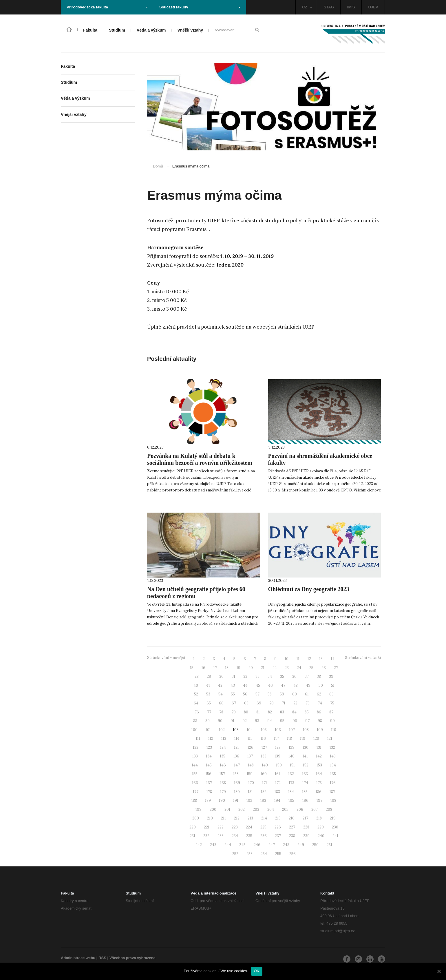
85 (307, 712)
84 (294, 712)
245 (242, 845)
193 (263, 800)
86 (319, 712)
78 (221, 712)
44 (245, 685)
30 (221, 676)
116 (263, 738)
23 (287, 668)
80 (246, 712)
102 (222, 730)
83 (282, 712)
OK (257, 971)
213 (250, 818)
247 (272, 845)
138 (264, 756)
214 (264, 818)
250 (315, 845)
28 (197, 676)
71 (284, 703)
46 (270, 685)
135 (223, 756)
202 (242, 809)
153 (319, 765)
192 (249, 800)
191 (236, 800)
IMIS (351, 7)
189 (208, 800)
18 (227, 668)
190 (222, 800)
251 (329, 845)
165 (333, 774)
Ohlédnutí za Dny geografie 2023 (309, 589)
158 (236, 774)
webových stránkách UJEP (283, 327)
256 (293, 854)
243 (213, 845)
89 (208, 721)
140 (291, 756)
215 (278, 818)
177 (196, 792)
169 (237, 783)
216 (292, 818)
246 (257, 845)
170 (251, 783)
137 (250, 756)
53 (208, 694)
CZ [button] (307, 7)
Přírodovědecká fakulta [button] (107, 7)
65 (209, 703)
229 (321, 827)
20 (251, 668)
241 (335, 836)
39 (331, 676)
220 (193, 827)
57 (257, 694)
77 (209, 712)
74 (320, 703)
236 (264, 836)
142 (319, 756)
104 (250, 730)
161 (277, 774)
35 (282, 676)
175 (319, 783)
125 (237, 747)
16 (203, 668)
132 (332, 747)
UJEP (373, 7)
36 (294, 676)
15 (192, 668)
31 (233, 676)
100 (194, 730)
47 (283, 685)
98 (320, 721)
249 (301, 845)
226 (278, 827)
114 (237, 738)
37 (307, 676)
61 (307, 694)
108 (306, 730)
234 (235, 836)
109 (320, 730)
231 (192, 836)
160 (264, 774)
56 (245, 694)
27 (336, 668)
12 (309, 659)
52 (196, 694)
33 (257, 676)
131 (319, 747)
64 (196, 703)
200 (213, 809)
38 (319, 676)
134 (209, 756)
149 (265, 765)
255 (278, 854)
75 (332, 703)
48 (296, 685)
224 (249, 827)
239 (306, 836)
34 (270, 676)
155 (195, 774)
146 (223, 765)
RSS (102, 958)
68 (246, 703)
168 (223, 783)
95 (282, 721)
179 (223, 792)
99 (332, 721)
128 (278, 747)
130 (306, 747)
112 (211, 738)
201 (227, 809)
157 (222, 774)
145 (209, 765)
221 (207, 827)
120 (316, 738)
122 (196, 747)
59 (282, 694)
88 (195, 721)
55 (233, 694)
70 (272, 703)
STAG (329, 7)
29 (209, 676)
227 (292, 827)
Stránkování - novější (166, 658)
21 (263, 668)
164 (319, 774)
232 (206, 836)
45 (258, 685)
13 (321, 659)
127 (264, 747)
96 (295, 721)
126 (251, 747)
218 (319, 818)
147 (237, 765)
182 (264, 792)
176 (333, 783)
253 (249, 854)
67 (234, 703)
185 (305, 792)
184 (291, 792)
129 (292, 747)
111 (198, 738)
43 (233, 685)
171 (265, 783)
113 (224, 738)
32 (245, 676)
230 (335, 827)
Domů (158, 166)
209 (196, 818)
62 (319, 694)
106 (278, 730)
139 (277, 756)
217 (305, 818)
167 (209, 783)
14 (333, 659)
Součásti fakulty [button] (200, 7)
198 (333, 800)
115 (250, 738)
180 (237, 792)
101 (208, 730)
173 (291, 783)
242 (199, 845)
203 (256, 809)
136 (236, 756)
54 (221, 694)
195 (291, 800)
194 (277, 800)
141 (305, 756)
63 (331, 694)
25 (311, 668)
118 (289, 738)
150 (279, 765)
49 (308, 685)
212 (237, 818)
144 (195, 765)
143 (333, 756)
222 (221, 827)
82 (270, 712)
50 (321, 685)
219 (333, 818)
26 (324, 668)
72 (295, 703)
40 (196, 685)
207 (315, 809)
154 (333, 765)
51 (333, 685)
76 (197, 712)
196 (305, 800)
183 (277, 792)
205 (285, 809)
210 (210, 818)
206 (300, 809)
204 (271, 809)
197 (319, 800)
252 (235, 854)
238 (292, 836)
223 (235, 827)
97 (307, 721)
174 (305, 783)
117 (276, 738)
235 (249, 836)
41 (208, 685)
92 (245, 721)
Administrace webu (78, 958)
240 (321, 836)
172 (278, 783)
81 (258, 712)
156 (209, 774)
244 (228, 845)
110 (334, 730)
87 (331, 712)
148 (251, 765)
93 (257, 721)
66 (221, 703)
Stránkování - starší (363, 658)
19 (238, 668)
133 (195, 756)
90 (220, 721)
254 (264, 854)
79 (234, 712)
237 (278, 836)
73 (308, 703)
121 (330, 738)
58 (270, 694)
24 (299, 668)
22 (275, 668)
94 (270, 721)
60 (295, 694)
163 (305, 774)
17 (215, 668)
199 (199, 809)
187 (332, 792)
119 (303, 738)
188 (194, 800)
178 (209, 792)
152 (306, 765)
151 (292, 765)
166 (195, 783)
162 (291, 774)
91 (232, 721)
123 (209, 747)
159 (250, 774)
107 (292, 730)
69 (259, 703)
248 (286, 845)
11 (298, 659)
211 (223, 818)
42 (220, 685)
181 (250, 792)
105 (264, 730)
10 (287, 659)
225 (263, 827)
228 (306, 827)
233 (221, 836)
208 (329, 809)
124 (223, 747)
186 (319, 792)
